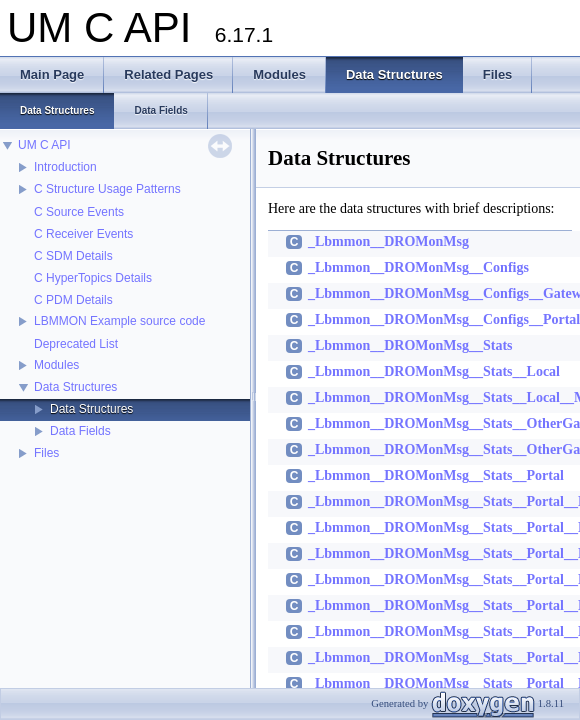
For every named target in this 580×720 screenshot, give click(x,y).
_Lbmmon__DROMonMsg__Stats (410, 345)
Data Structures (75, 387)
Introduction (65, 167)
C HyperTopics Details (93, 278)
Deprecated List (76, 344)
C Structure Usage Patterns (107, 189)
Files (46, 453)
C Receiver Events (83, 234)
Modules (56, 365)
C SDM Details (73, 256)
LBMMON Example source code (119, 321)
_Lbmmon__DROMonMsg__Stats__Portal (436, 475)
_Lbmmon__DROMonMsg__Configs (418, 267)
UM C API (44, 145)
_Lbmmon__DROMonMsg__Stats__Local (434, 371)
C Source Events (79, 212)
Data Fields (80, 431)
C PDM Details (73, 300)
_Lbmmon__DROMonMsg (388, 241)
